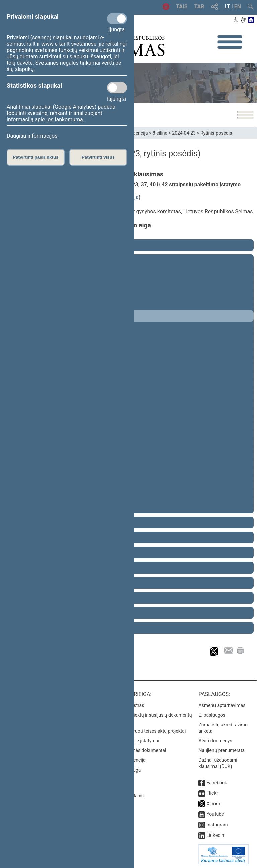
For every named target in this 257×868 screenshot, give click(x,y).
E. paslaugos (212, 715)
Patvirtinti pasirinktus (35, 157)
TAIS (182, 7)
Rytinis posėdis (216, 133)
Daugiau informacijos (32, 136)
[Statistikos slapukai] (117, 88)
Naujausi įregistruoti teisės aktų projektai (144, 731)
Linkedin (215, 835)
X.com (213, 804)
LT (227, 7)
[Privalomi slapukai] (117, 19)
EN (238, 7)
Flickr (212, 793)
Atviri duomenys (215, 741)
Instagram (217, 825)
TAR (199, 7)
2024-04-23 (184, 133)
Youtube (215, 814)
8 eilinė (160, 133)
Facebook (217, 783)
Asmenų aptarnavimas (222, 705)
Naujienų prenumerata (222, 750)
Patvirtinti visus (98, 157)
